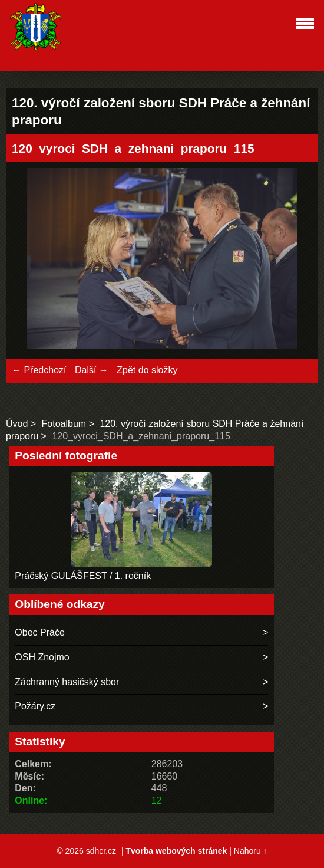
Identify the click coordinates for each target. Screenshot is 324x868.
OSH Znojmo (42, 657)
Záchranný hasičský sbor (67, 682)
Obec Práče (39, 632)
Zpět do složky (147, 370)
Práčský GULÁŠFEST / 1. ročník (83, 576)
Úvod (17, 424)
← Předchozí (39, 370)
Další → (92, 370)
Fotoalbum (64, 424)
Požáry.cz (35, 706)
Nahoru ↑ (251, 851)
